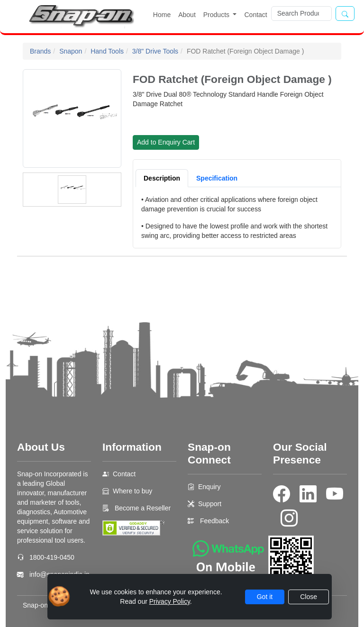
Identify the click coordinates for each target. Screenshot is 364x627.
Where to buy (132, 491)
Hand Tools (107, 51)
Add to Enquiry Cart (166, 142)
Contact (255, 15)
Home (162, 15)
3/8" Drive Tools (155, 51)
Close (309, 597)
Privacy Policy (170, 601)
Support (210, 504)
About (187, 15)
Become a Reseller (142, 508)
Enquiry (209, 487)
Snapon (71, 51)
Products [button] (217, 15)
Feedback (214, 521)
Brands (40, 51)
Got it (265, 597)
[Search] (301, 14)
